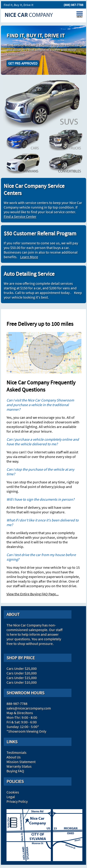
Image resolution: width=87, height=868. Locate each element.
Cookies (13, 792)
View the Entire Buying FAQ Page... (33, 594)
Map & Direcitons (20, 713)
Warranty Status (19, 766)
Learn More (29, 257)
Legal (11, 797)
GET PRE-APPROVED (23, 63)
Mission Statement (21, 762)
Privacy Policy (17, 801)
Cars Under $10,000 (22, 682)
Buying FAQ (15, 771)
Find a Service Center (20, 216)
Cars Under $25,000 (22, 668)
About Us (14, 757)
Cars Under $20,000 (22, 673)
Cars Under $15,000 (22, 678)
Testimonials (16, 752)
